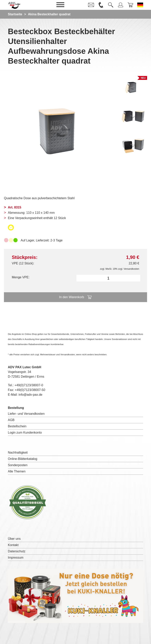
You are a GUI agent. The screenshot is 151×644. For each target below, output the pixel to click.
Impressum (16, 558)
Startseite (15, 14)
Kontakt (13, 545)
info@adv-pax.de (30, 395)
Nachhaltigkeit (18, 453)
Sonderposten (18, 465)
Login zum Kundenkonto (25, 433)
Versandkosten (131, 269)
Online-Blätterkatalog (23, 459)
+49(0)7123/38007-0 (29, 385)
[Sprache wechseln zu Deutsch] (140, 5)
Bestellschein (17, 426)
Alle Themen (17, 471)
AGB (11, 420)
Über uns (14, 539)
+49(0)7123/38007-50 (30, 390)
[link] (91, 5)
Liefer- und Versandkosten (26, 414)
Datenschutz (17, 551)
